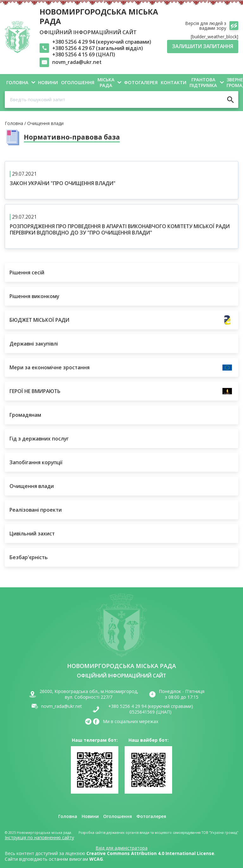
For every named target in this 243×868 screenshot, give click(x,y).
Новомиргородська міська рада (99, 16)
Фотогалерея (151, 817)
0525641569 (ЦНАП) (150, 712)
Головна (14, 124)
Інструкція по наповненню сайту (39, 837)
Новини (90, 817)
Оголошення (117, 817)
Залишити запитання (203, 46)
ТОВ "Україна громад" (220, 833)
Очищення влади (45, 124)
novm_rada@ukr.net (77, 62)
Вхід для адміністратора (121, 848)
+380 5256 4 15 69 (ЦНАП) (84, 54)
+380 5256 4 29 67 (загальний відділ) (98, 48)
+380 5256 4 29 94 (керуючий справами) (102, 42)
